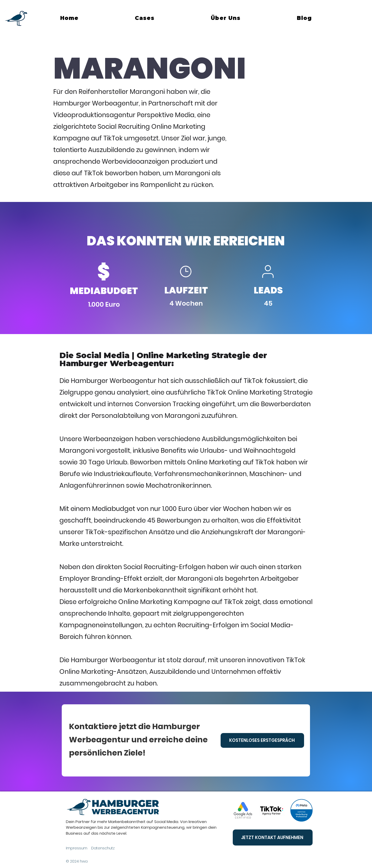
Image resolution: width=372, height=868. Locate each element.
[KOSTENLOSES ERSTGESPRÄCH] (262, 740)
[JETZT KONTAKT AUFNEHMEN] (273, 837)
